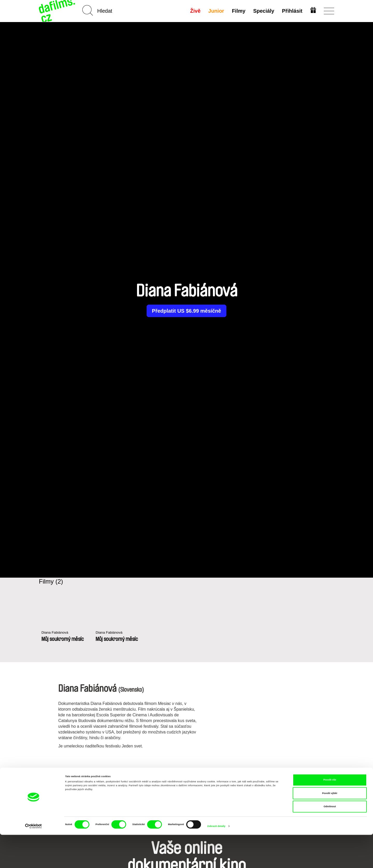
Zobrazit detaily (216, 859)
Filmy (238, 11)
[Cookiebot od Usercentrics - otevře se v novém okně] (34, 859)
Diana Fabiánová (56, 633)
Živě (195, 11)
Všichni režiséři (187, 776)
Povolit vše (330, 813)
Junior (216, 11)
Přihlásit (292, 11)
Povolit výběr (330, 827)
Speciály (263, 11)
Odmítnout (330, 840)
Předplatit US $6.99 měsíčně (187, 311)
